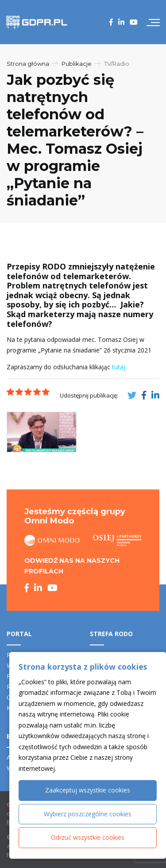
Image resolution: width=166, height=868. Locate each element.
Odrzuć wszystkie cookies (88, 837)
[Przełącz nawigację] (153, 22)
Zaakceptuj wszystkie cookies (88, 790)
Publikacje (77, 64)
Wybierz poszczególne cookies (88, 814)
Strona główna (28, 64)
